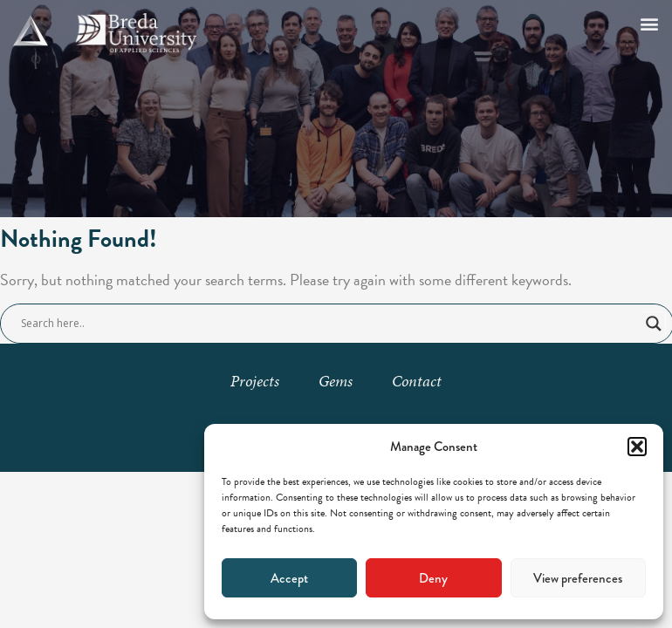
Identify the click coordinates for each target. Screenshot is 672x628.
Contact (417, 381)
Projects (255, 381)
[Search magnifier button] (654, 324)
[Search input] (329, 324)
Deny (433, 578)
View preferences (578, 578)
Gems (336, 381)
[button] (637, 447)
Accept (289, 578)
